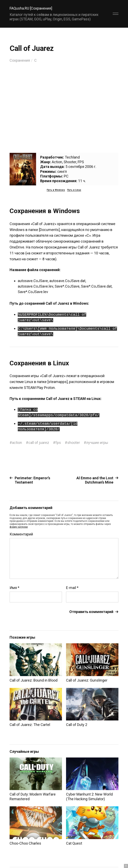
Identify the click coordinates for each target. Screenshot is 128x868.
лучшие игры (97, 443)
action (17, 443)
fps (58, 443)
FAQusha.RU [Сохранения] (31, 8)
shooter (74, 443)
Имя (14, 588)
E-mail (72, 588)
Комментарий (21, 534)
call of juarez (39, 443)
